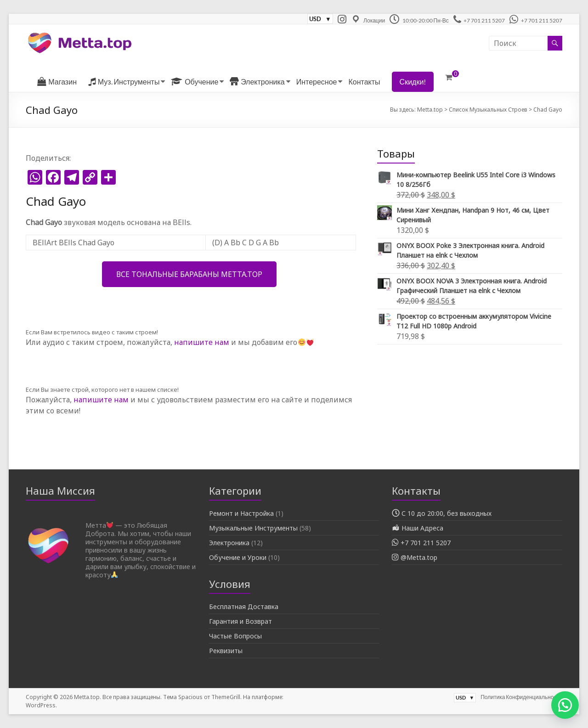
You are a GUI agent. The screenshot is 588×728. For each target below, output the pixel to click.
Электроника (229, 543)
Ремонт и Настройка (241, 513)
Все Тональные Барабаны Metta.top (189, 274)
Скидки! (413, 82)
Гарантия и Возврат (240, 621)
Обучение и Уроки (238, 557)
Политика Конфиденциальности (521, 697)
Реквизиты (226, 651)
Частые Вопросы (235, 636)
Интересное (317, 82)
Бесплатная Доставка (244, 607)
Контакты (364, 82)
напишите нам (202, 342)
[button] (565, 705)
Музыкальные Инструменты (253, 528)
